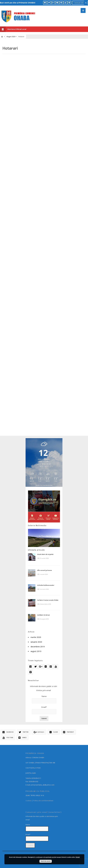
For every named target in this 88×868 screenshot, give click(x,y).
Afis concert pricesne (45, 570)
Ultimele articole (36, 550)
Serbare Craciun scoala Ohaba (48, 600)
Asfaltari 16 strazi (44, 615)
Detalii (78, 857)
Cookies (29, 801)
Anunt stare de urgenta (45, 554)
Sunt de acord (46, 861)
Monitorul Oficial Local (13, 29)
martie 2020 (36, 637)
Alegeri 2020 (11, 37)
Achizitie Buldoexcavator (46, 585)
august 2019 (36, 651)
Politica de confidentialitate (43, 801)
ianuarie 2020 (36, 642)
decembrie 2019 (38, 647)
